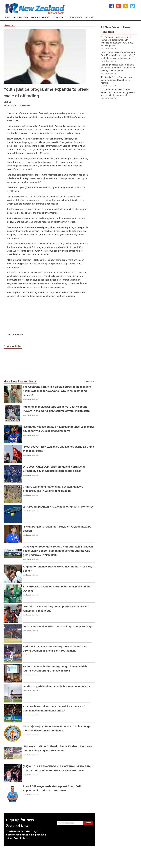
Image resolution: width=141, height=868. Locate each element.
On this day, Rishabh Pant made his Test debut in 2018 (57, 686)
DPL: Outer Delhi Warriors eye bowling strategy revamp (57, 627)
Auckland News (21, 17)
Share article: (13, 346)
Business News (60, 17)
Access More (89, 382)
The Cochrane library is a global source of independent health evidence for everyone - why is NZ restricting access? (57, 391)
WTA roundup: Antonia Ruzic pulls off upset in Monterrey (58, 507)
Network (89, 17)
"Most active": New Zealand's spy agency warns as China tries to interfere (116, 80)
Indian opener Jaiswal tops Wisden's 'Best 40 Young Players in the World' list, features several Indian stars (118, 55)
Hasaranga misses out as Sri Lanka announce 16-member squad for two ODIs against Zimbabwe (118, 68)
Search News (76, 17)
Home (8, 17)
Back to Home (9, 25)
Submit (88, 823)
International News (40, 17)
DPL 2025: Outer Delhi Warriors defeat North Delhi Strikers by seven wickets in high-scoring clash (118, 92)
